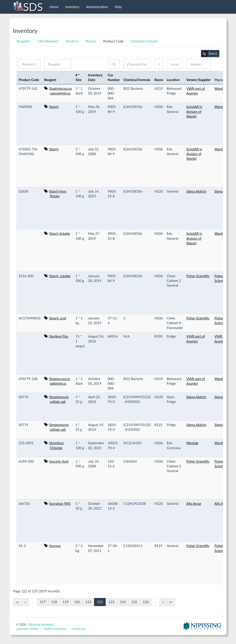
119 (66, 602)
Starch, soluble (60, 276)
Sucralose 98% (60, 503)
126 (146, 602)
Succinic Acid (59, 461)
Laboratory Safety (27, 629)
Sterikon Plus (59, 336)
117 (43, 602)
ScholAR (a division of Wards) (194, 111)
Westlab (192, 443)
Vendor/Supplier (199, 80)
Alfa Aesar (194, 503)
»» (171, 602)
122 (100, 602)
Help (118, 7)
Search (209, 54)
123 (111, 602)
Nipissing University (41, 624)
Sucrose (55, 546)
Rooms (91, 41)
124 (123, 602)
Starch (54, 107)
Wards (219, 88)
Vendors (72, 41)
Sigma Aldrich (196, 191)
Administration (97, 7)
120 (77, 602)
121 (88, 602)
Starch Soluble (60, 233)
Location (173, 80)
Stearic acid (58, 318)
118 (54, 602)
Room (159, 80)
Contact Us (79, 629)
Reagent (50, 80)
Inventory (72, 7)
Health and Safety (55, 629)
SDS (28, 7)
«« (18, 602)
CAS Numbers (48, 41)
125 (134, 602)
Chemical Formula (144, 41)
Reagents (23, 41)
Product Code (113, 41)
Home (54, 7)
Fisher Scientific (198, 276)
